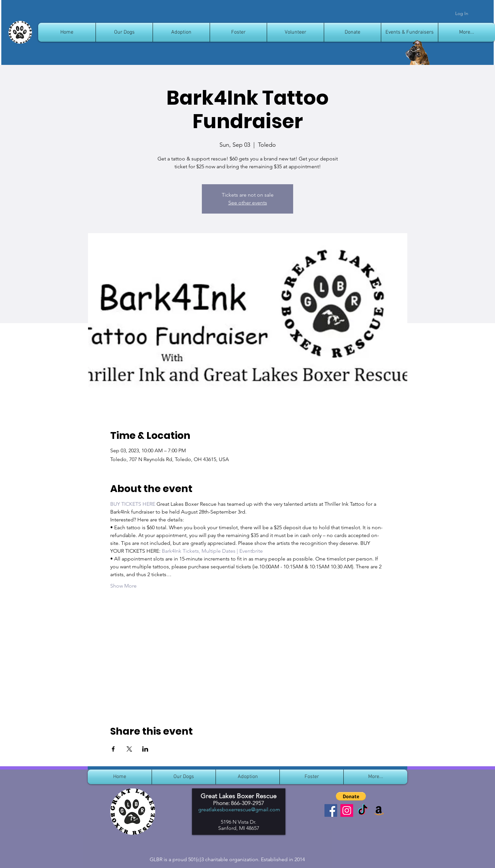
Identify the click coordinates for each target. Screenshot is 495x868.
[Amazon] (379, 810)
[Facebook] (331, 810)
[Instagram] (347, 810)
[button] (351, 796)
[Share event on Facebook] (113, 749)
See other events (248, 203)
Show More (123, 586)
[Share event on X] (129, 749)
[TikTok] (363, 810)
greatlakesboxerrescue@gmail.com (239, 809)
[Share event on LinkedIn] (145, 749)
